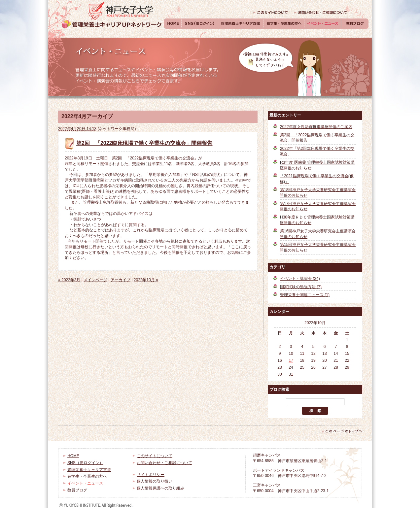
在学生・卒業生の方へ (284, 24)
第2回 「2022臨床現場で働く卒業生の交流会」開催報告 (144, 143)
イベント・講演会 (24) (300, 279)
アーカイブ (121, 280)
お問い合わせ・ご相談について (321, 13)
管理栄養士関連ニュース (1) (305, 295)
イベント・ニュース (323, 24)
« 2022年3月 (69, 280)
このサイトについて (270, 13)
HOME (173, 24)
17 (291, 360)
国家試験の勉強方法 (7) (301, 287)
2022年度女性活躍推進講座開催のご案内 (316, 127)
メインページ (95, 280)
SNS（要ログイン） (199, 24)
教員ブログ (355, 24)
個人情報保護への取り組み (160, 488)
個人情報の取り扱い (155, 481)
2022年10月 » (146, 280)
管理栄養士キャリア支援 (240, 24)
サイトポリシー (151, 475)
